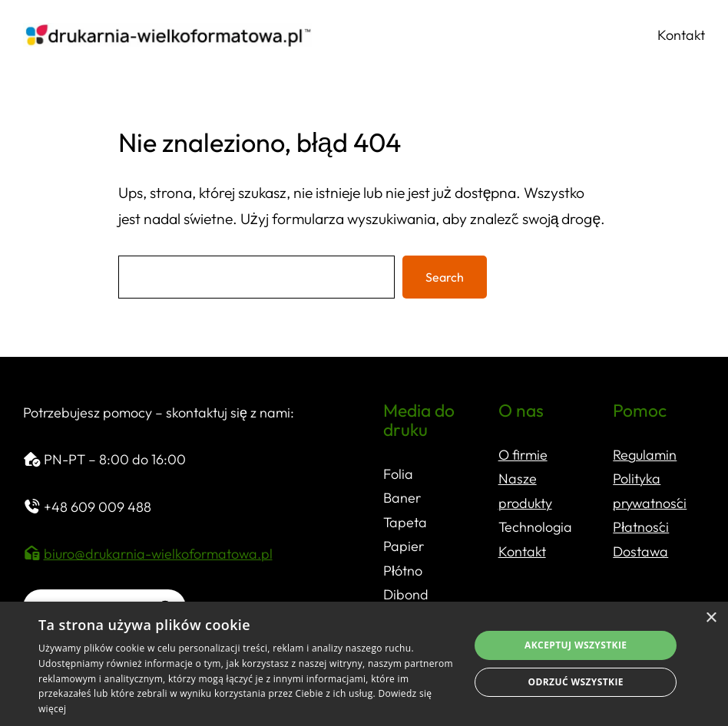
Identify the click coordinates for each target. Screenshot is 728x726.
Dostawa (640, 551)
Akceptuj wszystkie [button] (576, 645)
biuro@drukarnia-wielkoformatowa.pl (158, 554)
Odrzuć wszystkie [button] (576, 682)
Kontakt (522, 551)
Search (445, 277)
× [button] (711, 618)
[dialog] (364, 664)
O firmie (523, 455)
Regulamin (645, 455)
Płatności (641, 527)
